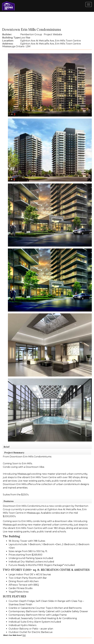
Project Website (53, 34)
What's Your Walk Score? (14, 635)
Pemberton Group (31, 34)
